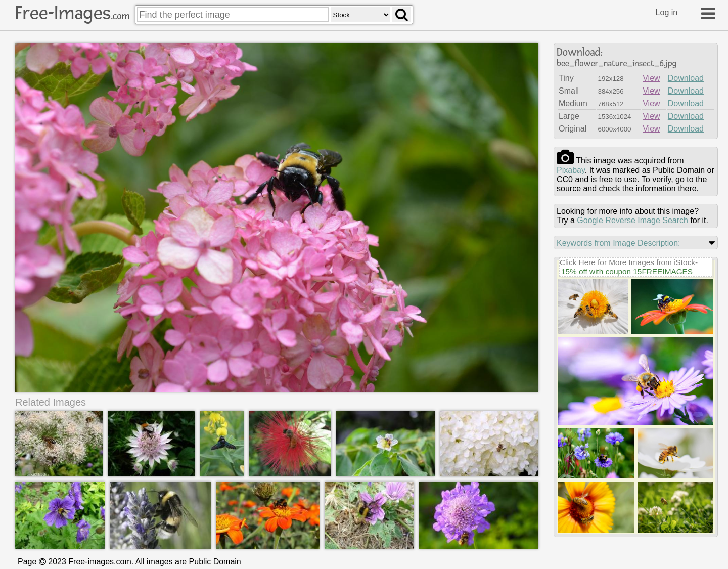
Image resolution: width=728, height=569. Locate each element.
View (651, 78)
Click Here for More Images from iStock (627, 262)
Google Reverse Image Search (632, 220)
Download (686, 78)
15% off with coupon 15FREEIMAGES (627, 271)
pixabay (571, 170)
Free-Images (72, 13)
